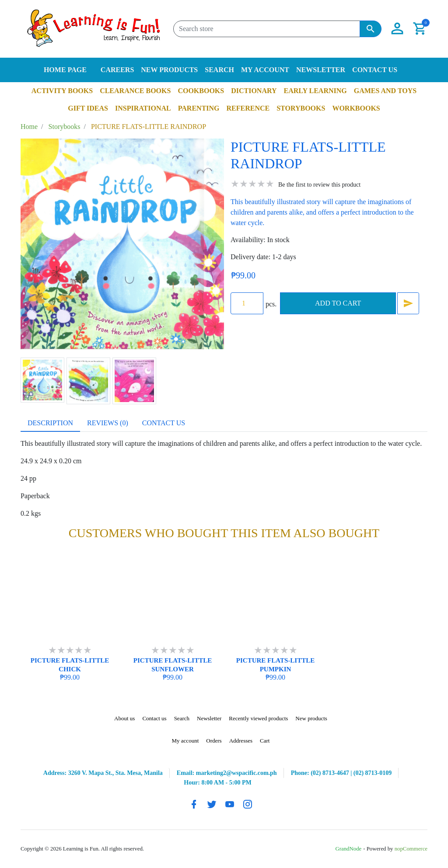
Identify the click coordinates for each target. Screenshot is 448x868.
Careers (117, 70)
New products (169, 70)
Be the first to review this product (319, 185)
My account (265, 70)
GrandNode (349, 849)
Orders (214, 741)
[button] (397, 29)
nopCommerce (411, 849)
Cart (265, 741)
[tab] (50, 423)
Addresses (241, 741)
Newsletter (321, 70)
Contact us (375, 70)
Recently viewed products (258, 718)
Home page (65, 70)
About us (124, 718)
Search (219, 70)
